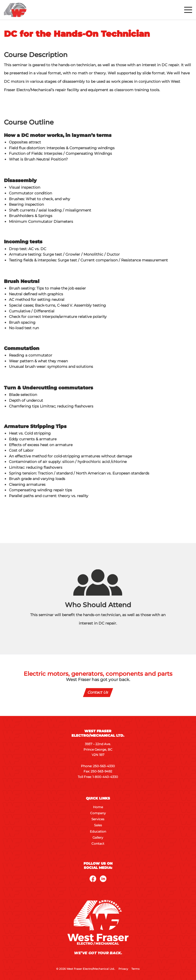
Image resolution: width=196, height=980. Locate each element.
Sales (98, 825)
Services (98, 819)
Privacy (123, 969)
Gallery (98, 838)
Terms (135, 969)
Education (98, 832)
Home (98, 807)
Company (98, 813)
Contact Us (98, 692)
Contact (98, 844)
